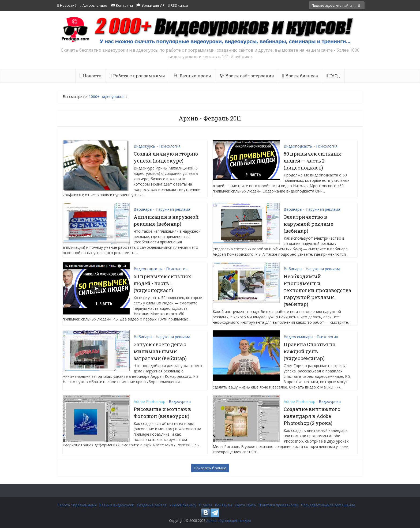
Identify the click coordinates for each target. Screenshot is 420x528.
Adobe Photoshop (149, 401)
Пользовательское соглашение (328, 505)
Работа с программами (77, 505)
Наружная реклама (173, 209)
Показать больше (210, 468)
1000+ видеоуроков (107, 97)
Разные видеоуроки (117, 505)
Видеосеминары (298, 337)
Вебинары (143, 209)
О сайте (206, 505)
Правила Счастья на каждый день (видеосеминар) (310, 351)
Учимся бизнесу (183, 505)
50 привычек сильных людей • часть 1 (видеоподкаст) (162, 283)
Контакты (224, 505)
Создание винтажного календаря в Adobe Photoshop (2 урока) (312, 416)
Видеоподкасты (298, 146)
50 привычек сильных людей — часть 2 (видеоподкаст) (312, 161)
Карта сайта (245, 505)
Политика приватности (278, 505)
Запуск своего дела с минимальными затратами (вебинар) (160, 351)
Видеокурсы (145, 146)
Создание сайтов (152, 505)
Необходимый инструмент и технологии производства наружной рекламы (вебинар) (317, 290)
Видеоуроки (180, 401)
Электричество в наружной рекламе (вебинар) (308, 224)
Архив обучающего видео (229, 521)
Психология (170, 146)
